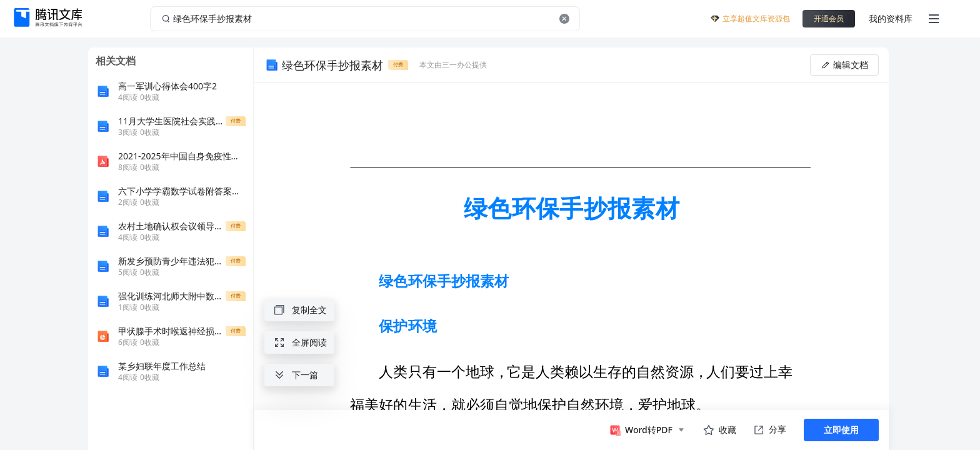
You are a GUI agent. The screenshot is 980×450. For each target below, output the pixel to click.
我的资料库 (891, 18)
